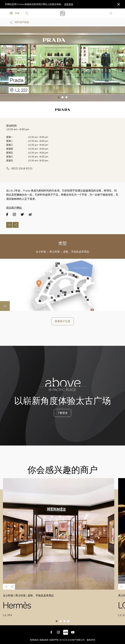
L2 (5, 306)
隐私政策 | (45, 640)
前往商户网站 (14, 208)
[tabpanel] (62, 64)
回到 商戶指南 (19, 22)
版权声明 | (55, 640)
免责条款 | (35, 640)
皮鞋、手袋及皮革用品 (76, 252)
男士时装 (55, 252)
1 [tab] (59, 97)
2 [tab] (62, 97)
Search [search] (27, 13)
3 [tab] (66, 97)
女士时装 (41, 252)
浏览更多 (69, 4)
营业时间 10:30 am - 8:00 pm (18, 128)
